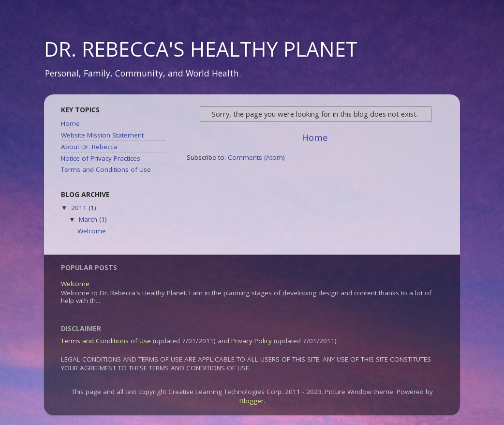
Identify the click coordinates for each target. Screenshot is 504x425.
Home (315, 137)
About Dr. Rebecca (89, 147)
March (89, 219)
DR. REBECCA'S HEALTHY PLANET (201, 49)
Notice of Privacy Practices (101, 158)
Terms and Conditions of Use (106, 169)
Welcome (92, 231)
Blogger (252, 401)
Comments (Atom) (256, 157)
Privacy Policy (252, 341)
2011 (80, 208)
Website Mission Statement (102, 135)
